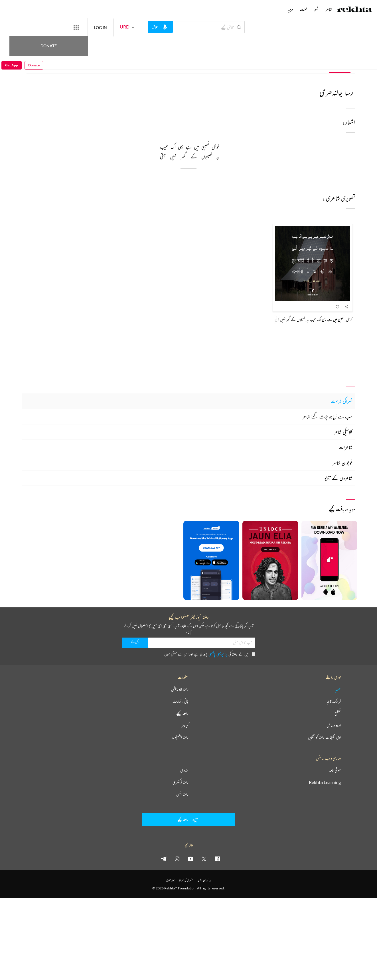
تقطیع (338, 713)
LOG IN (121, 27)
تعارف (316, 64)
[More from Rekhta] (97, 27)
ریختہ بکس (182, 794)
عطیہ (338, 689)
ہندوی (184, 770)
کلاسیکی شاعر (343, 432)
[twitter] (204, 859)
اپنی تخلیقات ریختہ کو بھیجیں (324, 737)
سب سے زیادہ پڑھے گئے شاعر (327, 416)
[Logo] (354, 10)
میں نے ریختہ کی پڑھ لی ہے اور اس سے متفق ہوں (210, 654)
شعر (290, 64)
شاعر (329, 9)
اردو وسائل (334, 725)
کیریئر (185, 725)
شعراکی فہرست (341, 401)
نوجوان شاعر (343, 463)
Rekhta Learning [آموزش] (325, 782)
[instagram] (177, 859)
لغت (303, 9)
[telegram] (164, 859)
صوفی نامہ (335, 770)
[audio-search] (181, 27)
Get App (12, 27)
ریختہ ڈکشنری (181, 782)
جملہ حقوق (170, 880)
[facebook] (217, 859)
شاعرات (345, 447)
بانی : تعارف (181, 701)
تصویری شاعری (255, 64)
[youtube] (190, 859)
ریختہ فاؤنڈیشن (180, 689)
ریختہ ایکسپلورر (180, 737)
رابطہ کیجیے (182, 713)
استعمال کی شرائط (186, 880)
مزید (290, 9)
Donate (67, 27)
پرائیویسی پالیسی (218, 654)
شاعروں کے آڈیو (338, 478)
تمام (340, 64)
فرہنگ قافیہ (334, 701)
